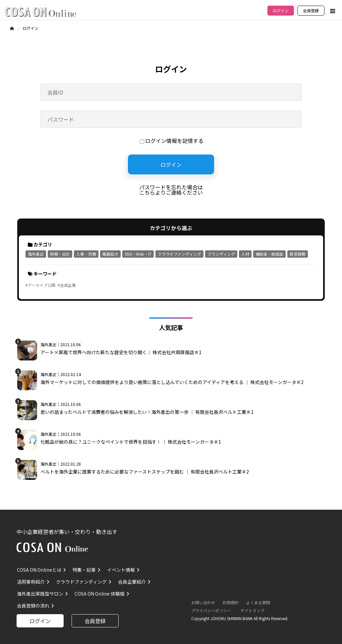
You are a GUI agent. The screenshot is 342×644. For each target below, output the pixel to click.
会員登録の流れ (33, 606)
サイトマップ (253, 610)
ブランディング (221, 254)
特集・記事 (84, 570)
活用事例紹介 (31, 582)
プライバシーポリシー (211, 610)
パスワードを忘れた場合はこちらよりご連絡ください (171, 190)
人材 (245, 254)
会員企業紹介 (132, 582)
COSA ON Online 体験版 (100, 594)
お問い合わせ (203, 602)
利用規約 (231, 602)
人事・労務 (86, 254)
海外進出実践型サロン (40, 594)
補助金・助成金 (269, 254)
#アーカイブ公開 (40, 285)
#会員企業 (67, 285)
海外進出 (36, 254)
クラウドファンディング (179, 254)
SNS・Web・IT (138, 254)
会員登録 (311, 10)
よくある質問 (258, 602)
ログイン (281, 10)
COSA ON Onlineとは (39, 570)
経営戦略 (298, 254)
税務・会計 (60, 254)
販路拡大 (110, 254)
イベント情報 (121, 570)
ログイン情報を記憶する (172, 141)
